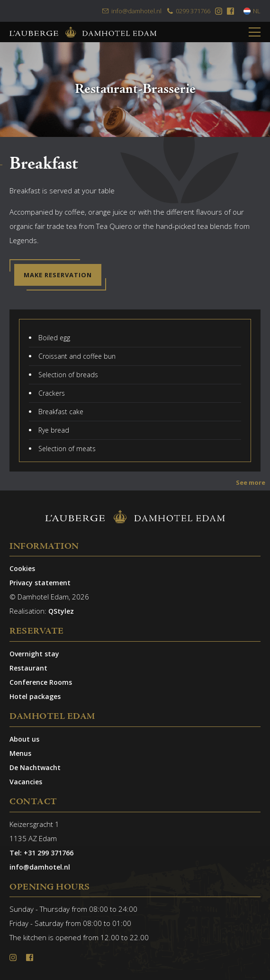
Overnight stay (34, 654)
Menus (20, 753)
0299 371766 (188, 11)
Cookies (22, 568)
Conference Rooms (41, 682)
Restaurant (28, 668)
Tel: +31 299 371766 (41, 853)
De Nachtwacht (35, 767)
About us (24, 739)
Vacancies (26, 782)
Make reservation (58, 275)
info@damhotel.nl (132, 11)
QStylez (61, 611)
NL (252, 11)
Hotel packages (35, 696)
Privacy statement (40, 583)
